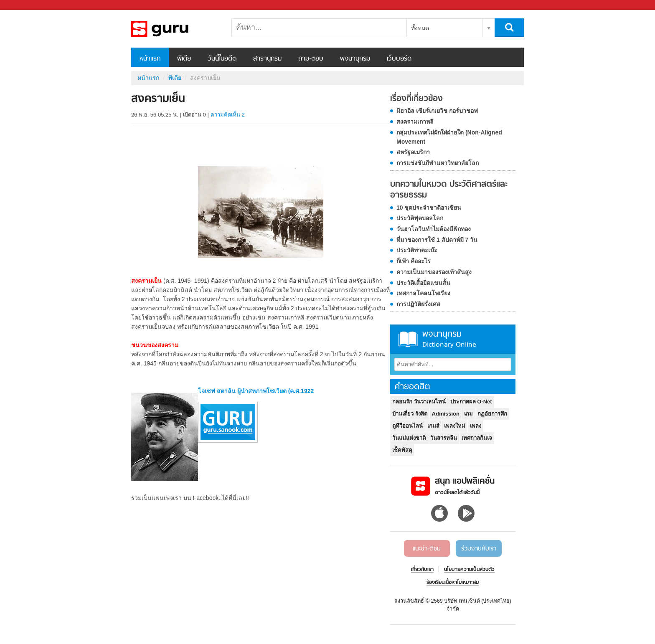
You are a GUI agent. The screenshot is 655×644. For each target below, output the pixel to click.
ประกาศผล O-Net (471, 402)
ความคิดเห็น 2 (228, 115)
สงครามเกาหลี (415, 122)
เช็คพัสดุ (402, 450)
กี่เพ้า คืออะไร (414, 261)
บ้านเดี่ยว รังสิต (410, 414)
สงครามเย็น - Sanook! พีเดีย (175, 29)
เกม (468, 414)
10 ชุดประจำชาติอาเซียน (429, 208)
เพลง (476, 426)
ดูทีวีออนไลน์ (407, 426)
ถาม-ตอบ (311, 59)
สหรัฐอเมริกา (413, 152)
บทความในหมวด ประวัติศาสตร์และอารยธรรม (449, 190)
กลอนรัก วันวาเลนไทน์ (419, 402)
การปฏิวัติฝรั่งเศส (418, 304)
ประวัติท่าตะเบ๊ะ (417, 250)
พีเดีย (184, 59)
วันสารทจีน (444, 438)
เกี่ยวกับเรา (422, 570)
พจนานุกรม (355, 59)
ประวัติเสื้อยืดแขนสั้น (423, 283)
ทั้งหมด (420, 28)
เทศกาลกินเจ (477, 438)
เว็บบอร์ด (399, 59)
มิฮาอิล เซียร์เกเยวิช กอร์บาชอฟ (437, 111)
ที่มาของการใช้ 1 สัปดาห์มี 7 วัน (437, 240)
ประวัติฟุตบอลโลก (420, 218)
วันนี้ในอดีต (222, 59)
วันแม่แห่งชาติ (409, 438)
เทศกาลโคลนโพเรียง (423, 293)
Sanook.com (25, 5)
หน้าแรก (150, 59)
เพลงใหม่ (455, 426)
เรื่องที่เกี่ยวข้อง (416, 99)
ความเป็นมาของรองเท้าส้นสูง (434, 272)
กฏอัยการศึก (492, 414)
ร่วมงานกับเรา (479, 549)
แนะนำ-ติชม (427, 549)
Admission (446, 414)
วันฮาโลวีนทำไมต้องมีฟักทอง (434, 229)
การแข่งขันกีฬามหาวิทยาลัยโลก (438, 163)
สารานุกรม (267, 59)
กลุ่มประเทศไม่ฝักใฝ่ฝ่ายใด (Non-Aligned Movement (449, 137)
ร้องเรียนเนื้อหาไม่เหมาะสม (453, 583)
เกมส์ (433, 426)
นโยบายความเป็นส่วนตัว (469, 570)
